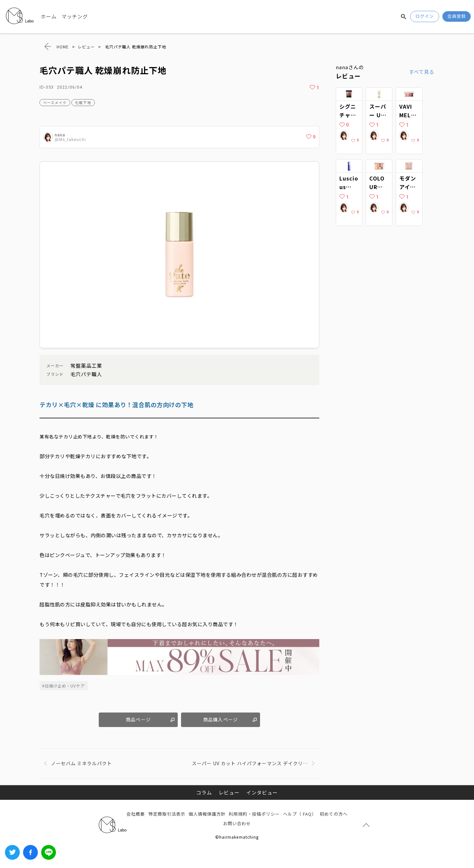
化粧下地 (83, 102)
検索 (404, 16)
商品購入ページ (220, 719)
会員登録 (457, 16)
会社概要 (136, 814)
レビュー (229, 792)
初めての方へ (333, 814)
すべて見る (422, 72)
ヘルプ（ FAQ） (300, 814)
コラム (204, 792)
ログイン (425, 16)
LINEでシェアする (49, 852)
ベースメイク (55, 102)
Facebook (30, 852)
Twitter (12, 852)
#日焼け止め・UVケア (64, 686)
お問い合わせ (237, 823)
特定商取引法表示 (167, 814)
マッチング (75, 16)
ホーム (49, 16)
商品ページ (138, 719)
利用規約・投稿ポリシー (254, 814)
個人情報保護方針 (207, 814)
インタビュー (262, 792)
